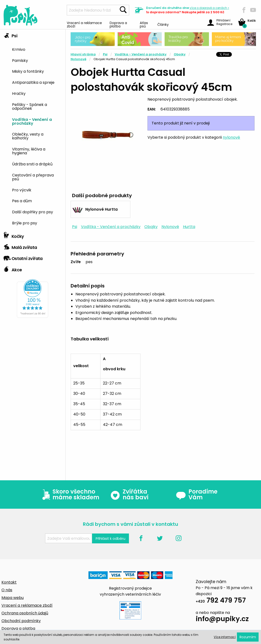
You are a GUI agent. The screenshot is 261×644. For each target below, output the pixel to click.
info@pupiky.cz (222, 620)
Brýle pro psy (25, 223)
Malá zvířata (20, 246)
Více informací (225, 637)
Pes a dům (22, 201)
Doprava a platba (118, 24)
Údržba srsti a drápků (32, 164)
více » (209, 8)
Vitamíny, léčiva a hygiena (29, 151)
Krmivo (19, 49)
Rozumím (248, 637)
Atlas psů (144, 24)
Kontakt (9, 582)
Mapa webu (13, 598)
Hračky (19, 93)
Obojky (180, 54)
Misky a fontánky (28, 71)
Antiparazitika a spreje (33, 82)
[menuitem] (37, 49)
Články (163, 24)
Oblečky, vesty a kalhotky (28, 136)
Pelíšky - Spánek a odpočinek (30, 106)
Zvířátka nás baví (129, 494)
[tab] (33, 130)
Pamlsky (20, 60)
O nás (7, 590)
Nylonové (78, 59)
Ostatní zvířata (23, 257)
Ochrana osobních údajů (25, 613)
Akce (13, 269)
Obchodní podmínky (21, 621)
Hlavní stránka (83, 54)
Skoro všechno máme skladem (70, 494)
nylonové (231, 137)
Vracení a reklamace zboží (84, 24)
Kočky (14, 235)
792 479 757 (221, 601)
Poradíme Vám (197, 494)
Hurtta (189, 227)
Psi (10, 35)
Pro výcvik (22, 190)
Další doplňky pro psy (33, 212)
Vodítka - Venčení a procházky (32, 121)
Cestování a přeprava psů (33, 177)
